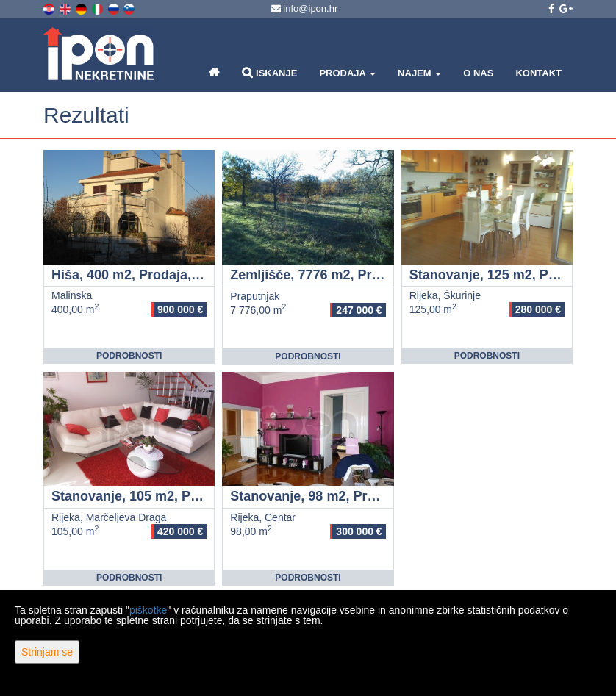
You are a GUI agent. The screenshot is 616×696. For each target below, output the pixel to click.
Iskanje (269, 72)
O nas (478, 73)
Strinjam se (47, 652)
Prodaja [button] (347, 73)
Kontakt (538, 73)
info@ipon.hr (305, 8)
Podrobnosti (129, 356)
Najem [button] (419, 73)
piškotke (148, 610)
